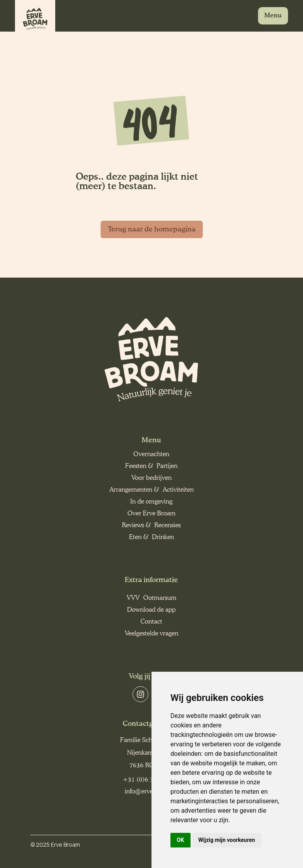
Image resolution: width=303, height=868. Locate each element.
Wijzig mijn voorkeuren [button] (227, 840)
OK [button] (180, 840)
